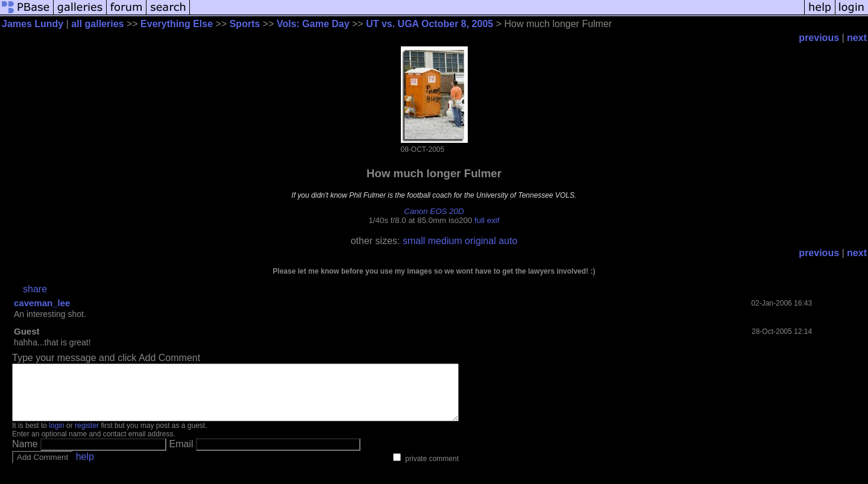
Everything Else (177, 24)
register (87, 436)
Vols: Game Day (313, 24)
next (857, 38)
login (56, 436)
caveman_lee (42, 303)
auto (508, 241)
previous (819, 38)
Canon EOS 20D (434, 211)
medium (445, 241)
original (480, 241)
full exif (487, 220)
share (35, 289)
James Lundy (33, 24)
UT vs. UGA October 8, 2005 (429, 24)
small (414, 241)
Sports (245, 24)
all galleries (97, 24)
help (85, 467)
